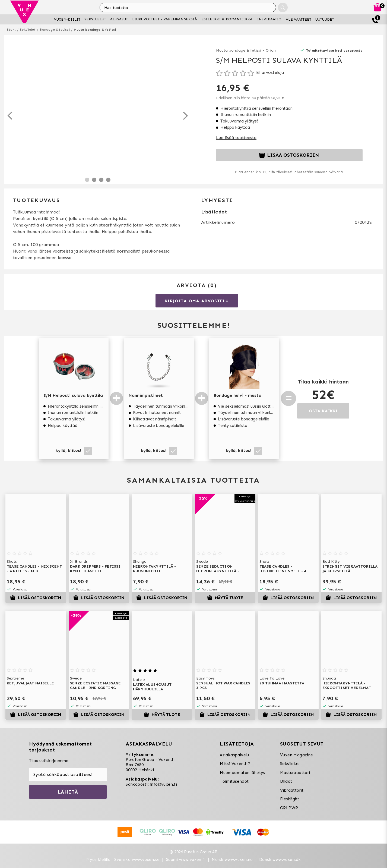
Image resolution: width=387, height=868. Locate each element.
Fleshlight (290, 799)
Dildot (286, 781)
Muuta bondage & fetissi (95, 30)
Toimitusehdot (234, 781)
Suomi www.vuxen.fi (186, 860)
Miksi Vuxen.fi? (235, 764)
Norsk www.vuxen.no (232, 860)
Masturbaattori (295, 773)
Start (11, 30)
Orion (271, 50)
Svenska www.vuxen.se (137, 860)
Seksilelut (28, 30)
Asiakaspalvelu (234, 755)
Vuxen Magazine (297, 755)
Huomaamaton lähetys (242, 773)
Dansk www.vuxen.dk (280, 860)
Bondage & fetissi (55, 30)
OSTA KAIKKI (323, 411)
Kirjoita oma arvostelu (197, 301)
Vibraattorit (292, 790)
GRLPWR (289, 808)
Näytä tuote (225, 598)
